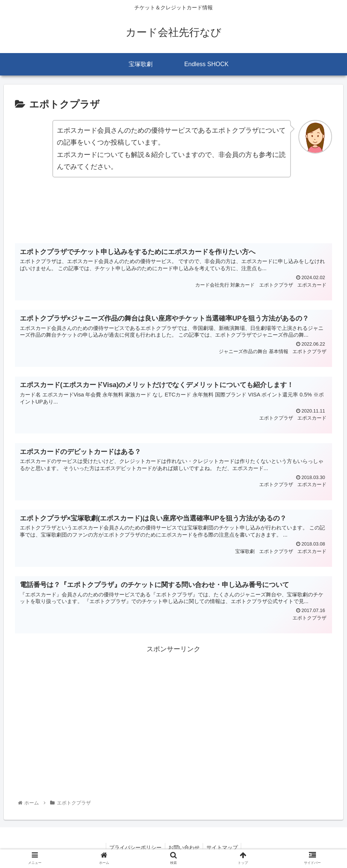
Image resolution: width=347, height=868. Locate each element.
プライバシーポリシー (134, 847)
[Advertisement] (173, 214)
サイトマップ (223, 847)
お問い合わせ (184, 847)
